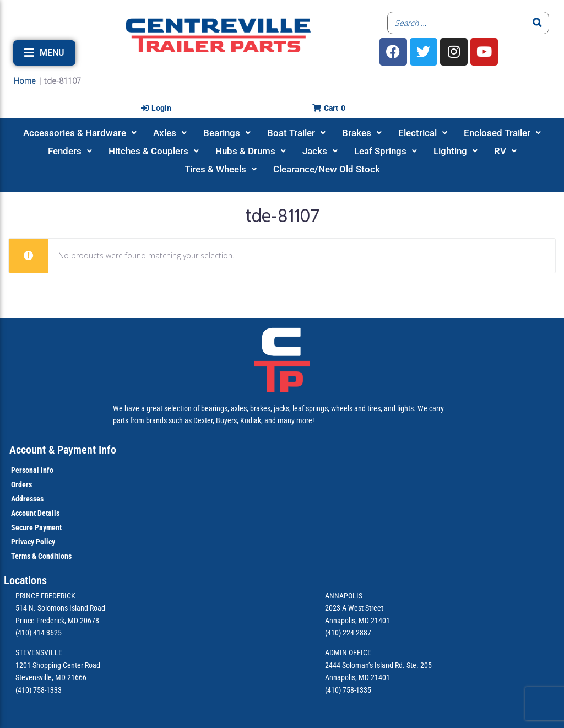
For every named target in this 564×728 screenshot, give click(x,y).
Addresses (27, 499)
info (46, 470)
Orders (21, 484)
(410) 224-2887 (348, 633)
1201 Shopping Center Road (58, 665)
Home (25, 81)
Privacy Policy (33, 542)
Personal (25, 470)
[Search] (538, 23)
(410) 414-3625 (39, 633)
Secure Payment (36, 527)
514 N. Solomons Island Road (60, 608)
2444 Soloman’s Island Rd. (365, 665)
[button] (44, 53)
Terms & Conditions (41, 556)
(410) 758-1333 (39, 690)
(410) (333, 690)
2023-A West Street (354, 608)
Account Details (35, 513)
